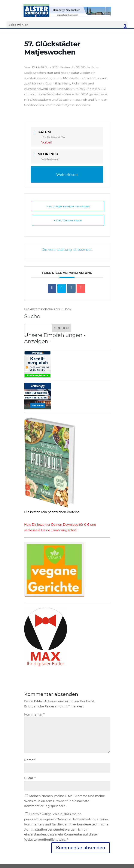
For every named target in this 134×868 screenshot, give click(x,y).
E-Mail (30, 778)
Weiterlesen (50, 159)
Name (30, 760)
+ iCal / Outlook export (68, 220)
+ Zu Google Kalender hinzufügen (68, 206)
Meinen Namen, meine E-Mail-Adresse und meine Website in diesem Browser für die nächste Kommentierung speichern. (65, 801)
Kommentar (34, 714)
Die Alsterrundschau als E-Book (48, 309)
